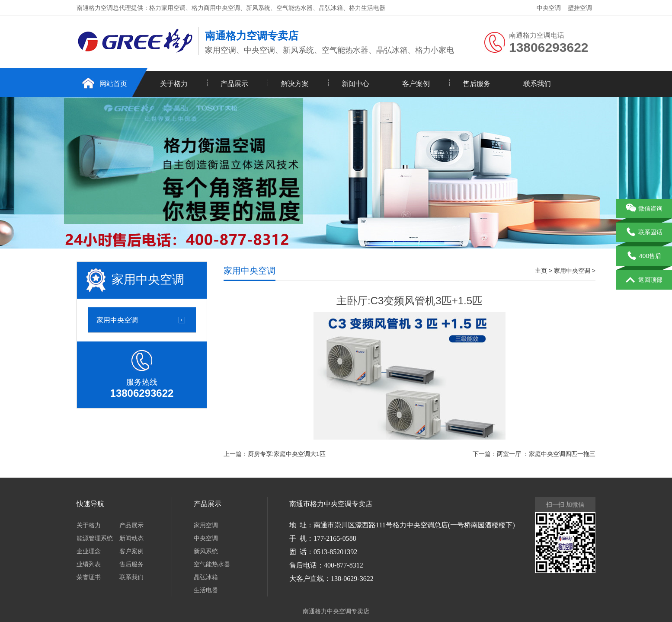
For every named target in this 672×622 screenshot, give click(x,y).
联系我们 (537, 84)
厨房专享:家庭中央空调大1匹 (287, 454)
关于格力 (174, 84)
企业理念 (89, 551)
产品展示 (234, 84)
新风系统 (206, 551)
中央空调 (549, 8)
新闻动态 (131, 538)
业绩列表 (89, 564)
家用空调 (206, 525)
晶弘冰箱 (206, 577)
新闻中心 (355, 84)
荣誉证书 (89, 577)
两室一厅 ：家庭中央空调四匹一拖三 (546, 454)
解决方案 (295, 84)
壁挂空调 (580, 8)
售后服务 (477, 84)
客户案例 (416, 84)
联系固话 (644, 233)
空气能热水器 (212, 564)
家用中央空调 (117, 320)
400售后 (644, 256)
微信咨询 (644, 209)
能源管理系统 (95, 538)
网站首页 (113, 84)
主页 (541, 271)
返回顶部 (644, 280)
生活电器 (206, 590)
